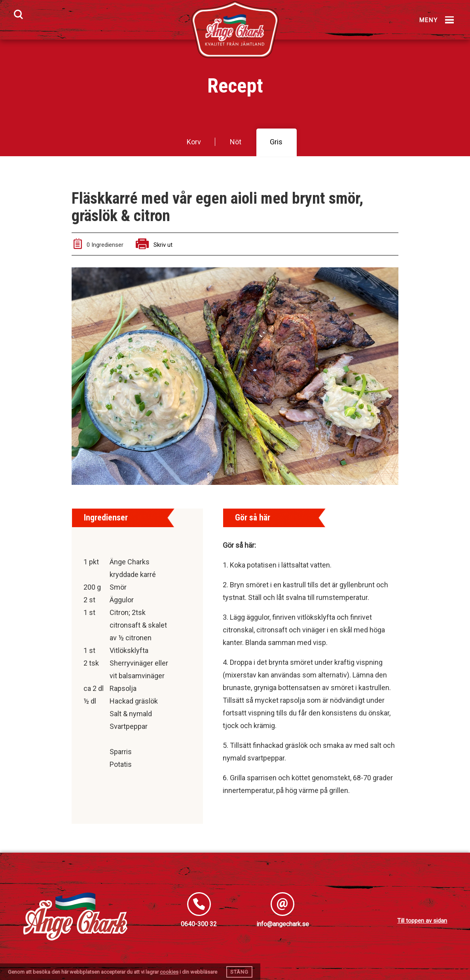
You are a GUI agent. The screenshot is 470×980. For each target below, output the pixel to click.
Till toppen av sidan (422, 921)
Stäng (239, 972)
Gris (276, 142)
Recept (235, 86)
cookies (169, 972)
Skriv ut (154, 245)
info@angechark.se (283, 924)
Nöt (236, 142)
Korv (194, 142)
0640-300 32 (199, 924)
